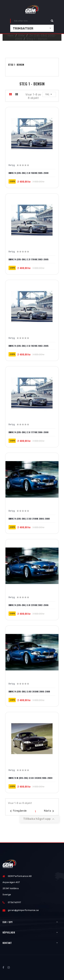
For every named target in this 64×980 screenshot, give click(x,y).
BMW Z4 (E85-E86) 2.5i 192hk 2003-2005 (29, 346)
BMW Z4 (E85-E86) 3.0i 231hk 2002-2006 (29, 605)
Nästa (50, 811)
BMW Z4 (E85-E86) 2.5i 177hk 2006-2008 (29, 432)
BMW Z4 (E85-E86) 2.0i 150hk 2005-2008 (29, 173)
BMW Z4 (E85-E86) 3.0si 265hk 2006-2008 (29, 692)
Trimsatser (23, 28)
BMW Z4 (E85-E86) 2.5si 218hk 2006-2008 (29, 519)
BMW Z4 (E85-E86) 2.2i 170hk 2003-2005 (29, 259)
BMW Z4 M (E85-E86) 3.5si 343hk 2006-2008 (30, 778)
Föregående (18, 811)
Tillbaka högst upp (39, 819)
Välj (49, 94)
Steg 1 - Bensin (16, 65)
